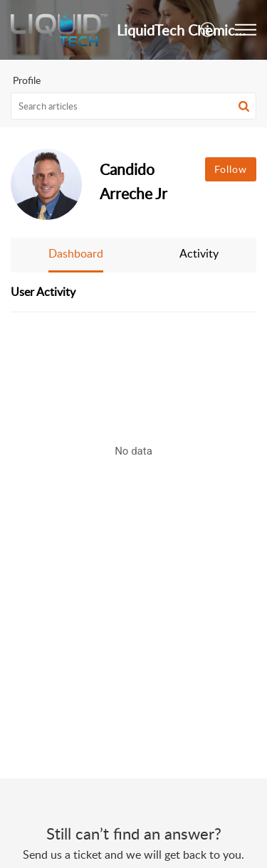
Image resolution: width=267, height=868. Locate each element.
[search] (133, 106)
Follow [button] (231, 169)
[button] (208, 30)
